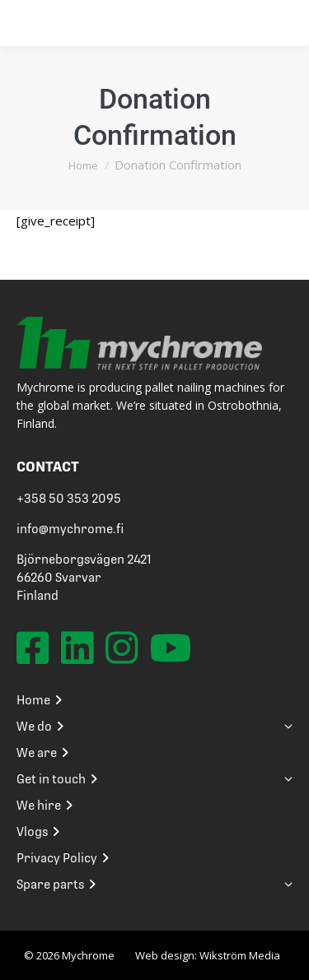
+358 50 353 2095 (69, 499)
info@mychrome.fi (70, 529)
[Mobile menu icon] (274, 23)
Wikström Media (240, 955)
